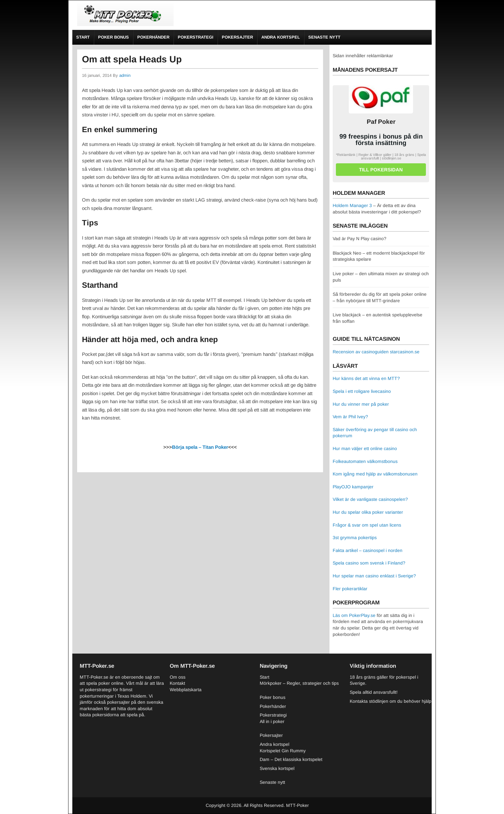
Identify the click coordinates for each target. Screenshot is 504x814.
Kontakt (177, 683)
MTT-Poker (297, 805)
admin (125, 75)
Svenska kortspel (277, 768)
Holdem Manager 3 (352, 205)
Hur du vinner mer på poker (361, 404)
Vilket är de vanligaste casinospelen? (370, 499)
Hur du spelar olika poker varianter (368, 512)
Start (83, 37)
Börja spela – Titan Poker (200, 447)
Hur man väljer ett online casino (365, 448)
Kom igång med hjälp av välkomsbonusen (375, 474)
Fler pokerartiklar (350, 589)
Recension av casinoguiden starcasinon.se (376, 352)
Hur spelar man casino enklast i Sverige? (374, 576)
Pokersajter (237, 37)
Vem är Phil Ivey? (350, 417)
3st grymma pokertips (355, 538)
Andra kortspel (281, 37)
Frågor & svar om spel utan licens (367, 525)
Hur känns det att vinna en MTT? (366, 378)
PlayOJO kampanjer (353, 487)
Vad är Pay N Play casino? (360, 239)
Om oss (178, 677)
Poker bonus (113, 37)
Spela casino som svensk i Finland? (369, 563)
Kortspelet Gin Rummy (283, 751)
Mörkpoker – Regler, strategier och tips (299, 683)
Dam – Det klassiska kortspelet (291, 759)
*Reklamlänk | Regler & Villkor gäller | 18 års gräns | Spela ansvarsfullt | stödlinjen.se (381, 156)
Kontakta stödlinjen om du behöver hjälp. (391, 701)
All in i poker (272, 721)
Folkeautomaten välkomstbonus (365, 461)
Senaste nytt (324, 37)
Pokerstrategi (196, 37)
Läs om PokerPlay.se (354, 615)
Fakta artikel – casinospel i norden (368, 550)
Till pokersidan (381, 170)
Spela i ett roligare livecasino (362, 391)
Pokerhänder (153, 37)
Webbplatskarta (186, 690)
